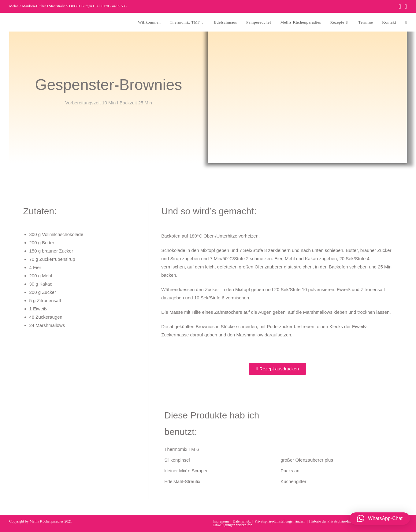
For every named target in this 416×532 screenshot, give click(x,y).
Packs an (290, 471)
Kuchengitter (293, 481)
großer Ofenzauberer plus (307, 460)
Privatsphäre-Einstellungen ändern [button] (280, 521)
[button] (380, 519)
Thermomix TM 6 (182, 449)
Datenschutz (242, 521)
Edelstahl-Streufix (182, 481)
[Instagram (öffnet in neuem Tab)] (405, 6)
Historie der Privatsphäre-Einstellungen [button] (338, 521)
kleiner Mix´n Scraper (186, 471)
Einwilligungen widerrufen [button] (232, 525)
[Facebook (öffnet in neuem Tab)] (400, 6)
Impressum (221, 521)
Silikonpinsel (177, 460)
